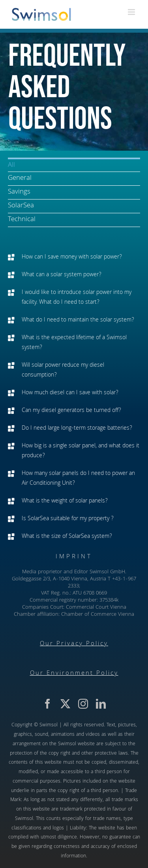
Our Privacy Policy (74, 644)
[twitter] (65, 704)
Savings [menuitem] (19, 192)
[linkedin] (101, 704)
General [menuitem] (20, 178)
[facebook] (48, 704)
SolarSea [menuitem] (21, 206)
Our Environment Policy (74, 674)
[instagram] (83, 704)
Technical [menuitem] (22, 220)
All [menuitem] (11, 165)
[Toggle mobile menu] (132, 12)
